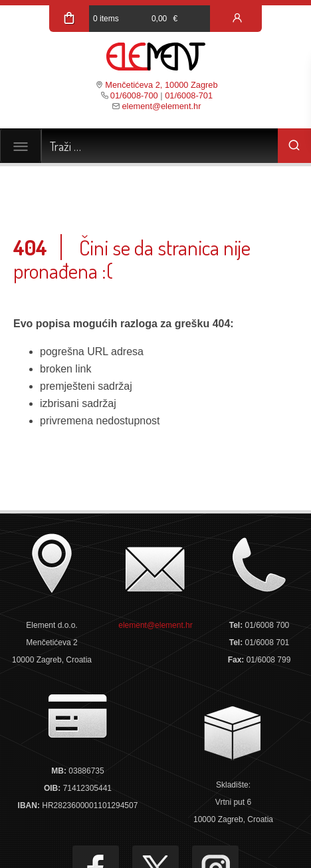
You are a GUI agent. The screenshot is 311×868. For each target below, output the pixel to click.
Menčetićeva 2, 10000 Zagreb (161, 85)
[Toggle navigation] (21, 146)
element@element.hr (161, 106)
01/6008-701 (189, 95)
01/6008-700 (134, 95)
